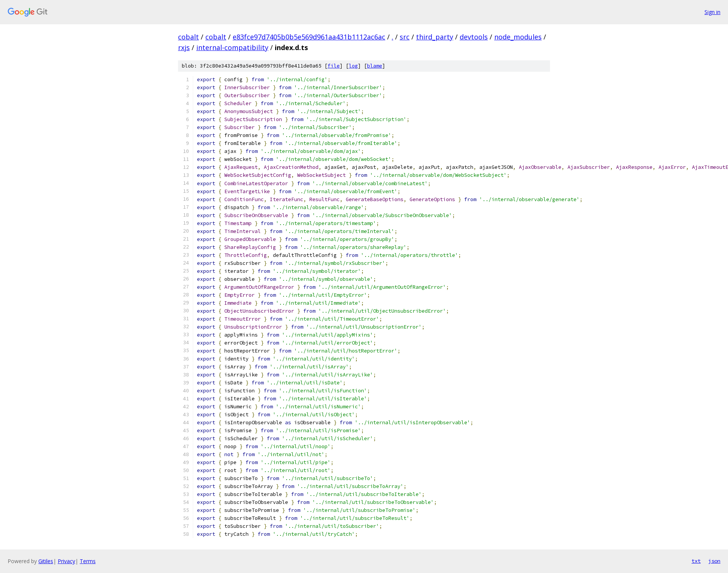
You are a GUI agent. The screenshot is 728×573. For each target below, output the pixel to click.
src (405, 37)
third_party (435, 37)
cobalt (188, 37)
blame (375, 66)
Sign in (712, 12)
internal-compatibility (232, 47)
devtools (474, 37)
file (334, 66)
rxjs (184, 47)
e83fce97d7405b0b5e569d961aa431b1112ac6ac (309, 37)
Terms (88, 561)
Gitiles (46, 561)
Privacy (66, 561)
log (353, 66)
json (714, 561)
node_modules (518, 37)
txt (696, 561)
